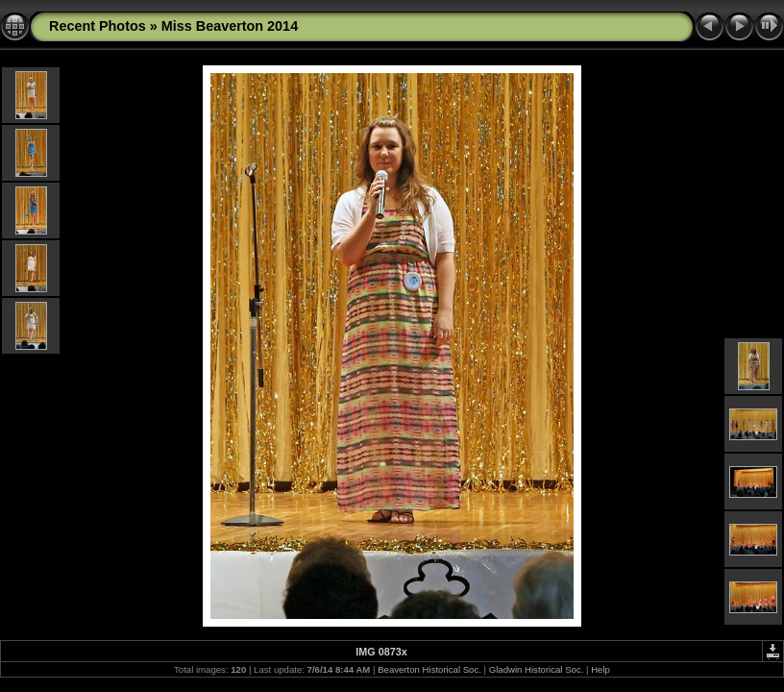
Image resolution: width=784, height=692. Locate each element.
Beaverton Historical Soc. (429, 669)
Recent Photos (98, 26)
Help (600, 669)
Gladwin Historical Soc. (537, 669)
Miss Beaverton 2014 (230, 26)
